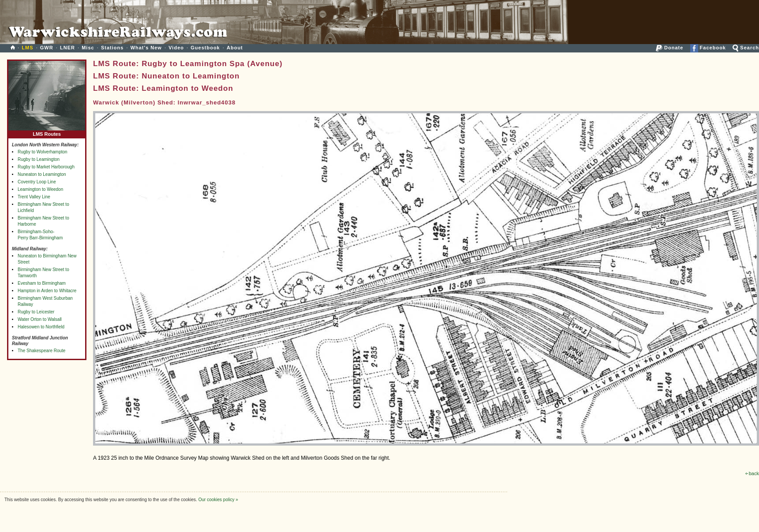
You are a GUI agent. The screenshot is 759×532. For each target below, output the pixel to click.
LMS (27, 48)
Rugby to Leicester (36, 312)
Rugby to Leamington (39, 159)
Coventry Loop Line (37, 182)
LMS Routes (47, 132)
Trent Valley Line (34, 197)
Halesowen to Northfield (41, 327)
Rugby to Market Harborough (46, 167)
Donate (669, 48)
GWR (47, 48)
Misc (88, 48)
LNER (67, 48)
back (752, 473)
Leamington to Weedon (40, 189)
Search (746, 48)
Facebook (708, 48)
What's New (146, 48)
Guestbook (205, 48)
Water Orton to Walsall (40, 319)
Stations (112, 48)
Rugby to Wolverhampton (43, 152)
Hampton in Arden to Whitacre (47, 291)
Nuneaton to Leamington (42, 174)
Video (176, 48)
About (235, 48)
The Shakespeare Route (41, 351)
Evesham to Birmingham (42, 283)
